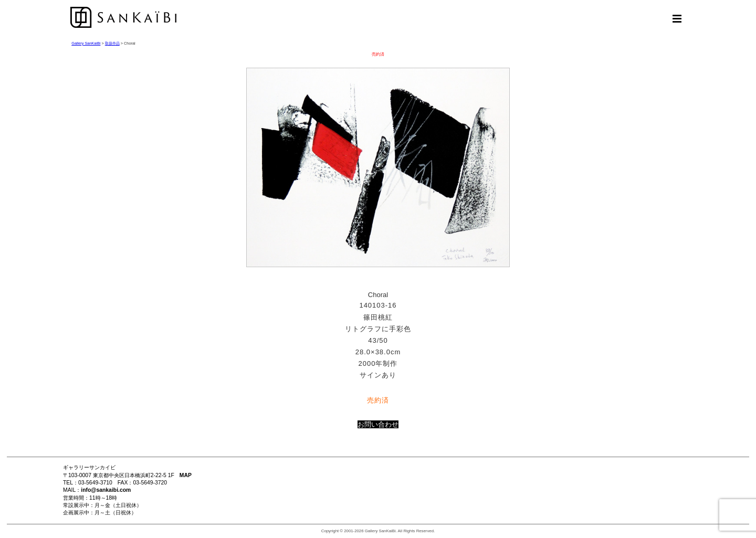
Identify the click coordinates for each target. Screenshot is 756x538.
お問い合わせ (378, 424)
